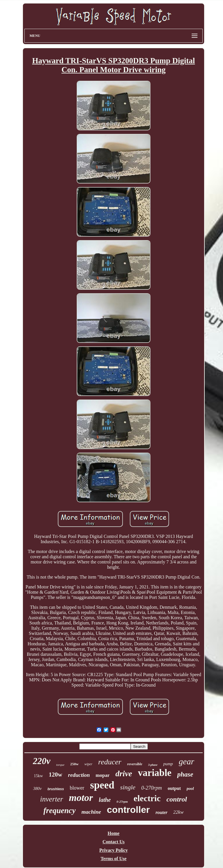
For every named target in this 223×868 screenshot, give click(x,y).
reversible (135, 764)
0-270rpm (151, 788)
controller (128, 810)
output (174, 788)
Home (114, 833)
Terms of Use (113, 859)
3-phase (153, 765)
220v (42, 761)
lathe (105, 800)
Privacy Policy (114, 850)
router (162, 812)
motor (81, 798)
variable (155, 773)
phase (185, 774)
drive (124, 774)
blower (77, 788)
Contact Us (114, 842)
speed (102, 785)
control (177, 799)
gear (187, 761)
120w (56, 775)
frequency (60, 811)
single (128, 787)
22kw (179, 812)
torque (60, 765)
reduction (79, 775)
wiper (88, 764)
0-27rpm (122, 802)
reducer (110, 762)
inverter (52, 799)
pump (168, 764)
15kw (38, 776)
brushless (56, 789)
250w (74, 764)
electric (147, 798)
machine (91, 812)
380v (37, 788)
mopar (102, 775)
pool (190, 789)
